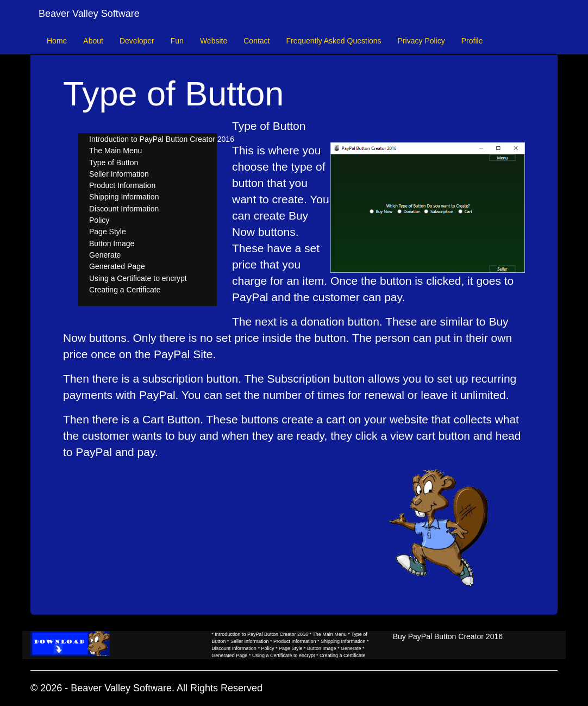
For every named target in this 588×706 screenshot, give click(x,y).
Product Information (122, 185)
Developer (137, 41)
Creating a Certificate (125, 290)
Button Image (112, 243)
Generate (105, 255)
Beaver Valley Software (89, 14)
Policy (99, 220)
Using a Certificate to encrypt (138, 278)
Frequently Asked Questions (333, 41)
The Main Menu (115, 151)
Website (214, 41)
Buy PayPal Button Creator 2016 (448, 636)
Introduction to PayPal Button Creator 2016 (162, 139)
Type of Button (114, 163)
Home (57, 41)
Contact (257, 41)
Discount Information (124, 209)
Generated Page (117, 266)
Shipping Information (124, 197)
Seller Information (119, 174)
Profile (472, 41)
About (93, 41)
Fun (177, 41)
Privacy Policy (421, 41)
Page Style (108, 232)
